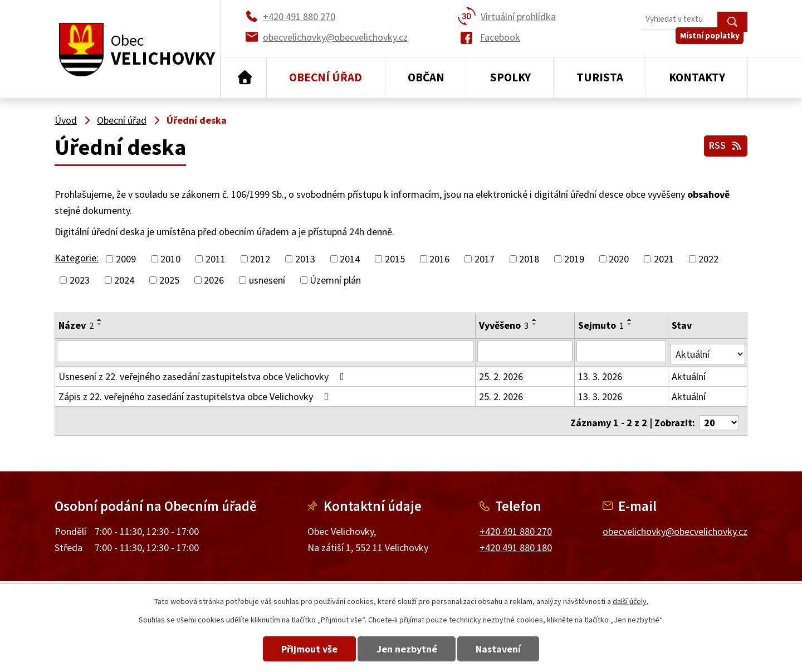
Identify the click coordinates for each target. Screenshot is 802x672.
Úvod (244, 77)
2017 (485, 259)
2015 (395, 259)
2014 (350, 259)
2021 (664, 259)
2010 (170, 259)
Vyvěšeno (504, 325)
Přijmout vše (297, 649)
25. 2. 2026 (502, 374)
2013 (305, 259)
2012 (260, 259)
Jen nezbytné (407, 649)
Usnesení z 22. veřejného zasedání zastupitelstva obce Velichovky (204, 374)
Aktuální (690, 374)
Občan (426, 77)
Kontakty (697, 77)
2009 (126, 259)
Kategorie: (77, 258)
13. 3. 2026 (601, 374)
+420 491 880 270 (516, 525)
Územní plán (335, 280)
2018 (529, 259)
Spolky (510, 77)
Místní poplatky (714, 44)
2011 (216, 259)
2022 (708, 259)
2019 (574, 259)
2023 (80, 280)
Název (76, 325)
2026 (214, 280)
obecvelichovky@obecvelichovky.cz (675, 525)
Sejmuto (601, 325)
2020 (619, 259)
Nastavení (512, 649)
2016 (439, 259)
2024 (124, 280)
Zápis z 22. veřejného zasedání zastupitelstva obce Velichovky (196, 394)
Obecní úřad (326, 77)
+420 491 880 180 (516, 541)
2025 (169, 280)
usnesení (267, 280)
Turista (600, 77)
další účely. (630, 601)
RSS (724, 144)
